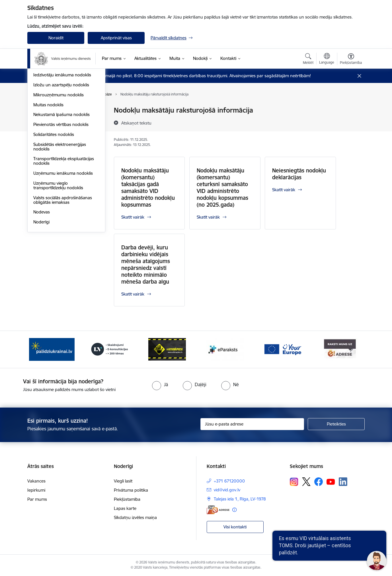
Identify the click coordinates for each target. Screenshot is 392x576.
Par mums (37, 499)
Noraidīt (56, 38)
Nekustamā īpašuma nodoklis (61, 190)
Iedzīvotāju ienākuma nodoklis (62, 150)
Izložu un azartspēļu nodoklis (61, 160)
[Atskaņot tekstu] (136, 123)
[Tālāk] (352, 349)
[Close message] (359, 76)
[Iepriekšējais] (40, 349)
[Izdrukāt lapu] (351, 108)
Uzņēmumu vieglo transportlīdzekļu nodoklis (58, 261)
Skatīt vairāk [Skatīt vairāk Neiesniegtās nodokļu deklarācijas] (284, 190)
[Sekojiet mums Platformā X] (306, 482)
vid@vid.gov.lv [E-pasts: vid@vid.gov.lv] (227, 490)
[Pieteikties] (336, 424)
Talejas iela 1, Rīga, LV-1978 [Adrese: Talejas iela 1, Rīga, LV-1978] (240, 499)
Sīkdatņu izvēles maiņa (135, 517)
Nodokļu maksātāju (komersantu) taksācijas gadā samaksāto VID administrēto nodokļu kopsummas (148, 188)
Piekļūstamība (127, 499)
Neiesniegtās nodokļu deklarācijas (299, 174)
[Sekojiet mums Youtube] (331, 481)
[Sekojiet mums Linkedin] (343, 482)
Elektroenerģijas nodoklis (58, 140)
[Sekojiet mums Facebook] (319, 482)
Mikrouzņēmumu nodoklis (59, 170)
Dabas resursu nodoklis (56, 130)
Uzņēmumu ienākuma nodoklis (63, 248)
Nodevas (42, 287)
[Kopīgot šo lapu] (351, 122)
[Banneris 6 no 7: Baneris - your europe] (282, 349)
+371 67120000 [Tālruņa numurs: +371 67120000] (229, 481)
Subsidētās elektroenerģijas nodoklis (60, 222)
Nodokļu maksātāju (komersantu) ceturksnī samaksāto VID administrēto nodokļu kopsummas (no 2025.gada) (222, 188)
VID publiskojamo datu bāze (60, 110)
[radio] (160, 384)
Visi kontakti (235, 527)
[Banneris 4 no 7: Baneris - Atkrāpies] (167, 349)
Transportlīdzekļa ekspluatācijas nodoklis (64, 236)
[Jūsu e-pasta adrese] (252, 424)
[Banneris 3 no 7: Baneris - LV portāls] (110, 349)
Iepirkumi (36, 490)
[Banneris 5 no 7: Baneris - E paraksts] (225, 349)
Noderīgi (41, 297)
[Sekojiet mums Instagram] (294, 482)
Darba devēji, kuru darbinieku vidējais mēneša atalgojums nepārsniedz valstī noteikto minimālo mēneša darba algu (146, 264)
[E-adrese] (218, 510)
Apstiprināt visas (116, 38)
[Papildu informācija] (234, 510)
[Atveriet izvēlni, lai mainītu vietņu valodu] (327, 59)
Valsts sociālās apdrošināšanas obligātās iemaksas (63, 275)
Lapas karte (125, 508)
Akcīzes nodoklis (49, 120)
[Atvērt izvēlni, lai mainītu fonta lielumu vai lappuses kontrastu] (351, 60)
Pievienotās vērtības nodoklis (61, 200)
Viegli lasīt (123, 481)
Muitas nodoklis (48, 180)
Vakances (36, 481)
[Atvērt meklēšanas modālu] (308, 60)
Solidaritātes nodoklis (54, 210)
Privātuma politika (131, 490)
